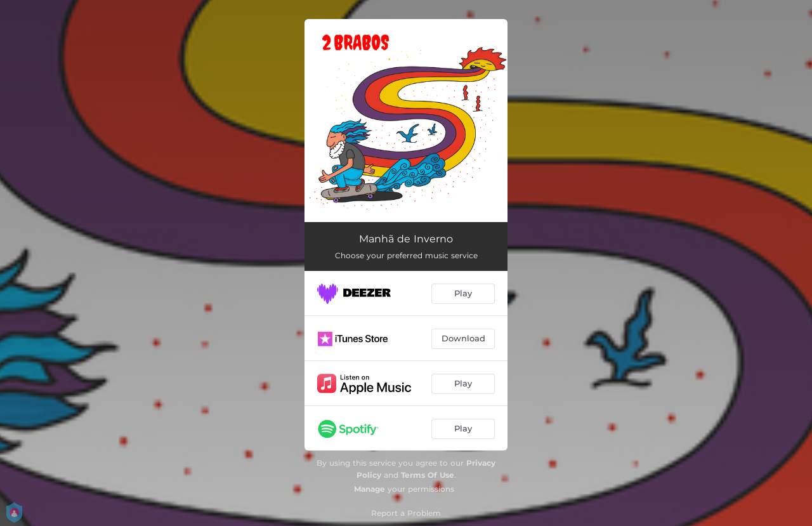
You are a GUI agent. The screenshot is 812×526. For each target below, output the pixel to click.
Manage (370, 489)
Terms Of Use (428, 475)
